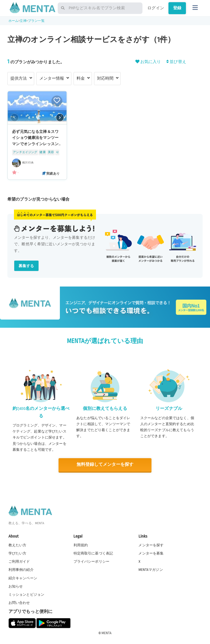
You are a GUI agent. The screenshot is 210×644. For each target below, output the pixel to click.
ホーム (13, 21)
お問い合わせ (19, 603)
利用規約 (81, 545)
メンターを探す (151, 545)
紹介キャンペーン (23, 578)
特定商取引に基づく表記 (93, 553)
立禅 (23, 21)
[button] (60, 117)
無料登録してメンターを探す (105, 465)
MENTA (107, 633)
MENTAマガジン (151, 570)
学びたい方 (17, 553)
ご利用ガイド (19, 561)
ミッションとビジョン (27, 594)
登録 (177, 8)
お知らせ (16, 586)
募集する (26, 266)
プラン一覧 (36, 21)
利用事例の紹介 (21, 570)
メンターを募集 (151, 553)
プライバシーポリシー (92, 561)
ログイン (156, 8)
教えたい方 (17, 545)
